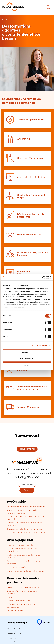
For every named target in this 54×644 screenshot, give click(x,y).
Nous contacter (27, 449)
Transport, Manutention (28, 407)
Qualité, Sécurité (15, 611)
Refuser (27, 365)
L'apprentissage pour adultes (21, 545)
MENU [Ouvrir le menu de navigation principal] (48, 9)
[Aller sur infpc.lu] (28, 624)
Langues (11, 597)
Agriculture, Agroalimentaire (31, 120)
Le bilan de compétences (19, 567)
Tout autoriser (27, 352)
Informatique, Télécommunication (23, 587)
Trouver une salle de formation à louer (25, 529)
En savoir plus (27, 484)
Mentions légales (13, 631)
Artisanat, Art (24, 139)
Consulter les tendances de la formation (26, 533)
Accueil (5, 19)
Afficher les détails (40, 345)
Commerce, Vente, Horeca (30, 158)
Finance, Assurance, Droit (29, 235)
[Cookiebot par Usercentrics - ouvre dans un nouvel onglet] (42, 277)
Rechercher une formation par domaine (26, 507)
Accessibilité (11, 639)
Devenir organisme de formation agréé (26, 571)
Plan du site (11, 641)
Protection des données (15, 636)
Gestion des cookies (14, 633)
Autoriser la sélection (27, 359)
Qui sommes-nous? (14, 628)
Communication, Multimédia (31, 177)
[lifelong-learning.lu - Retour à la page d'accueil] (13, 7)
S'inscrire (27, 490)
